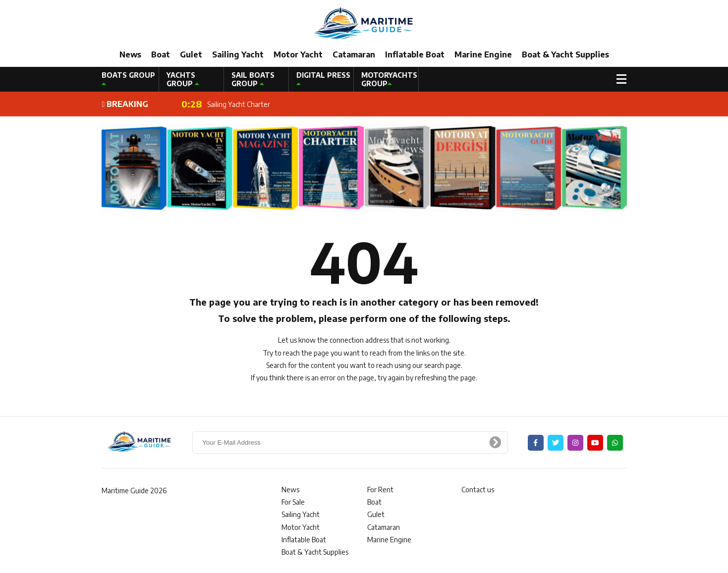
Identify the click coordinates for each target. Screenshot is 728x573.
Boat (161, 54)
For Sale (293, 502)
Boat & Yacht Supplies (565, 54)
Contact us (478, 490)
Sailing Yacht (238, 54)
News (130, 54)
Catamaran (354, 54)
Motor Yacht (298, 54)
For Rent (380, 490)
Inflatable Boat (415, 54)
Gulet (191, 54)
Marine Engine (483, 54)
